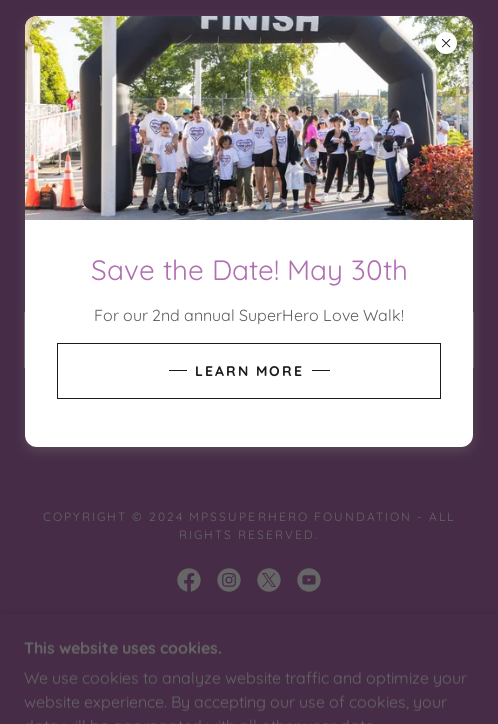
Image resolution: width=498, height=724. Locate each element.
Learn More (249, 371)
